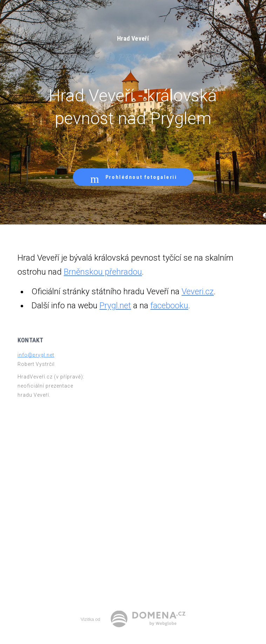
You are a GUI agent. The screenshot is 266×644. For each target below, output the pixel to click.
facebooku (169, 306)
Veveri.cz (198, 291)
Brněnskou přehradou (103, 272)
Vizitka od (90, 619)
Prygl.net (115, 306)
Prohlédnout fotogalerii (133, 177)
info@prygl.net (36, 355)
